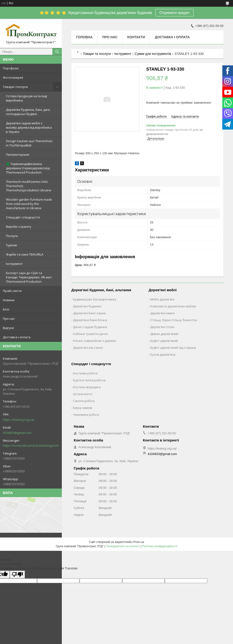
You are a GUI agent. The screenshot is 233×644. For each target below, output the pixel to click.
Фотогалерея (13, 77)
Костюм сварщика (87, 387)
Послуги (12, 236)
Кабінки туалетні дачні (90, 334)
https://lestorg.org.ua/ (19, 420)
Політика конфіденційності (160, 546)
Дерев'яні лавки (163, 313)
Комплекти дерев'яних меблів (173, 306)
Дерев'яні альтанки (88, 348)
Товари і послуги (15, 87)
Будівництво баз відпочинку (95, 299)
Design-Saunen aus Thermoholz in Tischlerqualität (29, 143)
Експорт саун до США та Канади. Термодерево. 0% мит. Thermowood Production (29, 277)
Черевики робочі (86, 415)
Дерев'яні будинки (87, 306)
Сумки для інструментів (153, 54)
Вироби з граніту (19, 227)
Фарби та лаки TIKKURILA (25, 254)
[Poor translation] (17, 574)
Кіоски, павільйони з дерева (95, 341)
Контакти (136, 37)
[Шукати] (57, 52)
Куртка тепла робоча (89, 380)
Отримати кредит (175, 13)
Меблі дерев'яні (162, 299)
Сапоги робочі (84, 401)
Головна (84, 37)
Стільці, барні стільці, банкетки (174, 320)
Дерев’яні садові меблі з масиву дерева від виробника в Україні (29, 127)
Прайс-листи (12, 291)
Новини (9, 300)
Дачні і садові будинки (90, 327)
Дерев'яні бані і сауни (89, 313)
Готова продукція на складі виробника (27, 98)
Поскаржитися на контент (123, 546)
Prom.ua (139, 542)
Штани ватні (83, 394)
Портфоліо (11, 68)
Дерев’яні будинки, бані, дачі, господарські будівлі (28, 112)
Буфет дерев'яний (164, 341)
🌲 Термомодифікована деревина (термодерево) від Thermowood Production (28, 168)
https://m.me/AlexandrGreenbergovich (31, 445)
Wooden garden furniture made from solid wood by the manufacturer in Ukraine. (29, 204)
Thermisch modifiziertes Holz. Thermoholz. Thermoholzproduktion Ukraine (29, 186)
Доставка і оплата (17, 337)
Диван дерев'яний (164, 334)
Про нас (9, 319)
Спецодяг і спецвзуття (23, 217)
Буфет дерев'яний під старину (173, 348)
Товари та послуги (97, 54)
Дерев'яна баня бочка (90, 320)
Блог (6, 309)
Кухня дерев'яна (163, 354)
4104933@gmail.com (17, 433)
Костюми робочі (85, 373)
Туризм (11, 245)
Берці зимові (83, 408)
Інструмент (14, 264)
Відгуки (8, 328)
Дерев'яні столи (162, 327)
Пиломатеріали (18, 155)
